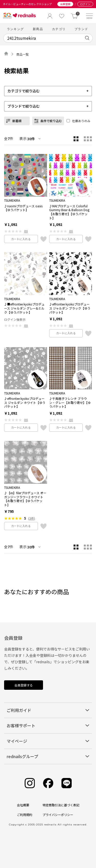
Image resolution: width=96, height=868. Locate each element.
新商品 (38, 29)
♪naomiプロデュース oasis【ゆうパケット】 (23, 208)
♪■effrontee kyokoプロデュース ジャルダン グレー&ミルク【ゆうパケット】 (24, 308)
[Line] (67, 783)
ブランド (81, 29)
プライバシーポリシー (58, 815)
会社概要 (23, 805)
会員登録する (24, 685)
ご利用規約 (25, 815)
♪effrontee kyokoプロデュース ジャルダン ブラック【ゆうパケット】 (70, 308)
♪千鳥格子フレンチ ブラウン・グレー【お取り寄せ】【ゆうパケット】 (70, 403)
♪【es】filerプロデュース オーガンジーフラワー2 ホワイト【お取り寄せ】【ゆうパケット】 (25, 499)
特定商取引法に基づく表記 (61, 805)
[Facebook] (48, 783)
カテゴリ (59, 29)
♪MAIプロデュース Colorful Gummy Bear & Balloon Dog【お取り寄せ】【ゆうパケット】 (69, 212)
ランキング (15, 29)
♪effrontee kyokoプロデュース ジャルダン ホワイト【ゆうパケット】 (25, 403)
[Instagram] (30, 783)
